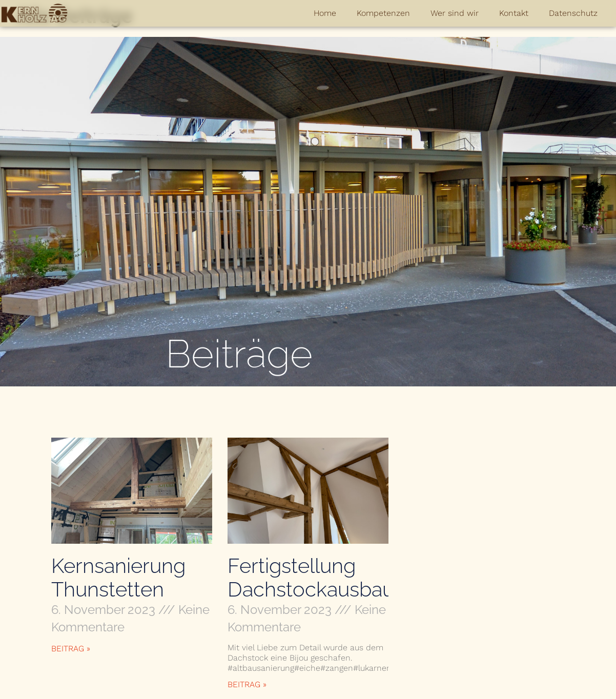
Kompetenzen (383, 13)
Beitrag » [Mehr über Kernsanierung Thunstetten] (71, 649)
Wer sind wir (455, 13)
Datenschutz (573, 13)
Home (325, 13)
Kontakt (514, 13)
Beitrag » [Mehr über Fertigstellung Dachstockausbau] (247, 684)
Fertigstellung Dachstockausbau (311, 577)
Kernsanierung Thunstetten (118, 577)
